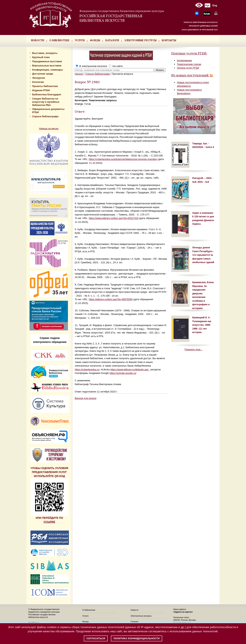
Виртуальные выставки (47, 66)
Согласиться (96, 638)
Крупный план (41, 57)
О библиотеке (89, 610)
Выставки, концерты (45, 53)
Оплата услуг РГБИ (188, 68)
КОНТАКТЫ (169, 40)
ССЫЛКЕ (49, 522)
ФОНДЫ (95, 40)
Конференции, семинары (47, 70)
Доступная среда (43, 74)
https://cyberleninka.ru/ (87, 369)
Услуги (85, 616)
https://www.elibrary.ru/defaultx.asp (130, 369)
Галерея (134, 621)
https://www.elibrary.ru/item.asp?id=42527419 (114, 218)
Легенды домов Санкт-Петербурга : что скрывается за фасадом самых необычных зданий (203, 255)
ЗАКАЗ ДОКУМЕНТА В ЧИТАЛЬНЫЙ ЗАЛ (200, 30)
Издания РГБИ (41, 90)
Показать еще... (193, 349)
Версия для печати (86, 398)
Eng (215, 5)
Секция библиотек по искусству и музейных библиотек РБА (46, 102)
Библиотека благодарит (47, 94)
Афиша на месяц (49, 129)
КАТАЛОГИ (112, 40)
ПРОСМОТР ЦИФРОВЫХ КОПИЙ (203, 26)
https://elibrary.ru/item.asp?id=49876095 (111, 299)
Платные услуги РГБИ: (189, 53)
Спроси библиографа (45, 116)
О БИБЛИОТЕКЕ (59, 40)
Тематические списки (189, 64)
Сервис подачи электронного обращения (50, 340)
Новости (134, 610)
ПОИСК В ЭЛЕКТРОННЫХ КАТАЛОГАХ (201, 22)
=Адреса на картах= (183, 612)
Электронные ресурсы (141, 616)
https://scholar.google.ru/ (123, 373)
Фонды (86, 621)
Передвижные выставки (47, 61)
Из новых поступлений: (190, 75)
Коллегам (38, 82)
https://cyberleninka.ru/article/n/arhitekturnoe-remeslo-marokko (123, 159)
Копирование (184, 60)
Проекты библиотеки (45, 86)
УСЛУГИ (80, 40)
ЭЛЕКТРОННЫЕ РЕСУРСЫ (140, 40)
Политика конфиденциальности (137, 638)
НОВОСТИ (38, 40)
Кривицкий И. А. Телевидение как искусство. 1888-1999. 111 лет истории (202, 325)
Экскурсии (39, 78)
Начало (79, 74)
